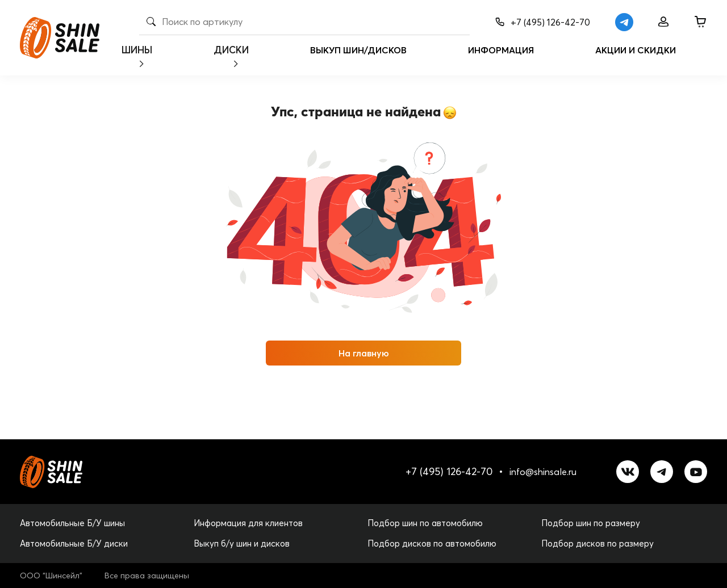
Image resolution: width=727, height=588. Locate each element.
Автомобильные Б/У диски (74, 543)
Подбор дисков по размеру (598, 543)
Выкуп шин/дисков (376, 59)
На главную (364, 353)
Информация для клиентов (248, 523)
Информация (519, 59)
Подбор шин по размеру (591, 523)
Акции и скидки (653, 59)
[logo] (60, 38)
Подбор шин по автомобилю (425, 523)
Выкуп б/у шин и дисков (242, 543)
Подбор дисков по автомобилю (432, 543)
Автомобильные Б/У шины (72, 523)
